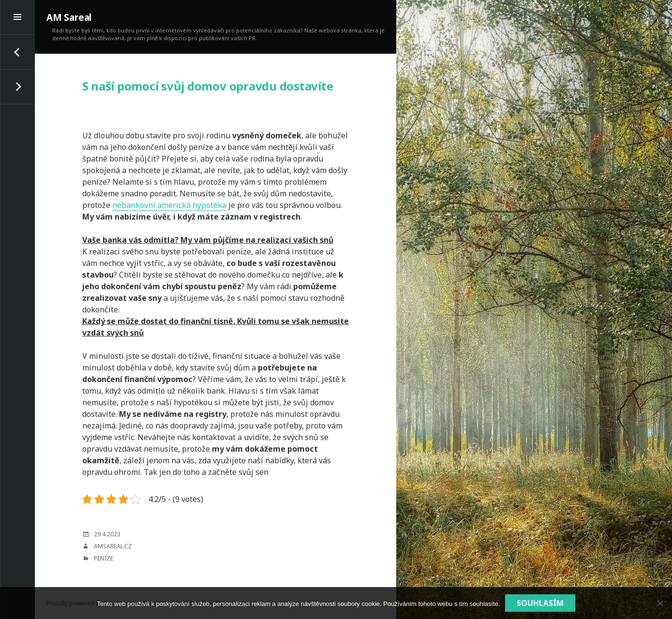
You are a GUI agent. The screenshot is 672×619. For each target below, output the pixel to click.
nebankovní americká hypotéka (169, 205)
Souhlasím (540, 603)
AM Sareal (69, 17)
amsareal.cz (113, 546)
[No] (660, 603)
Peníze (104, 558)
